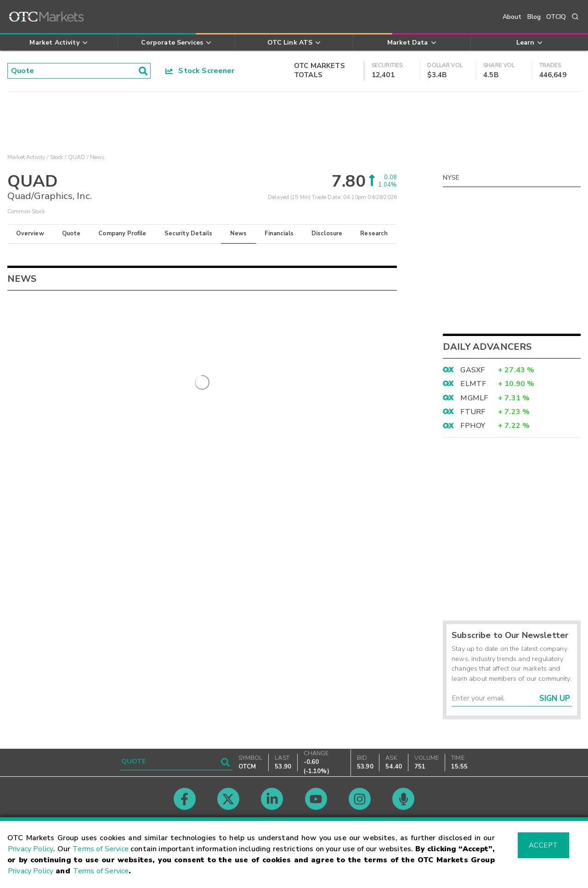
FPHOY (473, 426)
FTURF (473, 412)
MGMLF (474, 398)
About (512, 17)
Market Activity (26, 157)
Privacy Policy (31, 849)
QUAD (77, 157)
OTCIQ (556, 17)
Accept (543, 845)
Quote (71, 233)
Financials (279, 233)
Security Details (188, 233)
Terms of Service (101, 849)
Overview (30, 233)
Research (374, 233)
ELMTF (473, 384)
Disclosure (327, 233)
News (239, 233)
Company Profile (122, 233)
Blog (534, 17)
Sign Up (555, 698)
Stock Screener (200, 71)
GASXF (472, 370)
